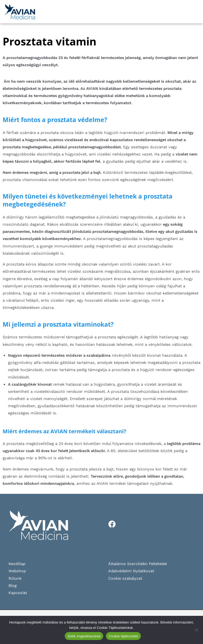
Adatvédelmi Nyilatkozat (131, 571)
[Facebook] (112, 524)
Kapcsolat (18, 593)
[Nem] (196, 630)
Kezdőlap (17, 564)
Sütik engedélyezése (84, 636)
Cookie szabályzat (125, 578)
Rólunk (15, 578)
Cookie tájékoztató (123, 636)
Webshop (17, 571)
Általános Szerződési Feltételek (138, 564)
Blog (13, 586)
